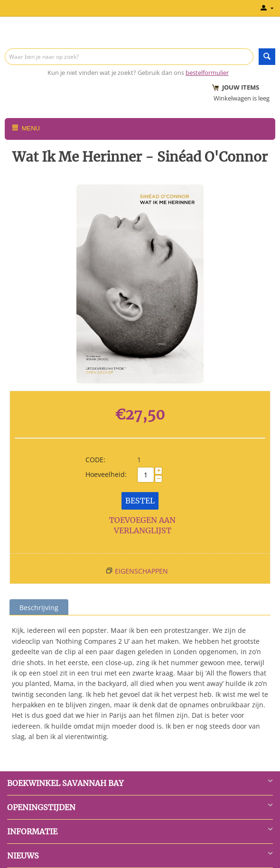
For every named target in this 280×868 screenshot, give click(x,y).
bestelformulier (207, 73)
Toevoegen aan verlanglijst (142, 525)
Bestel (140, 501)
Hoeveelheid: (106, 474)
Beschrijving (39, 608)
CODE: (95, 460)
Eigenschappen (141, 571)
